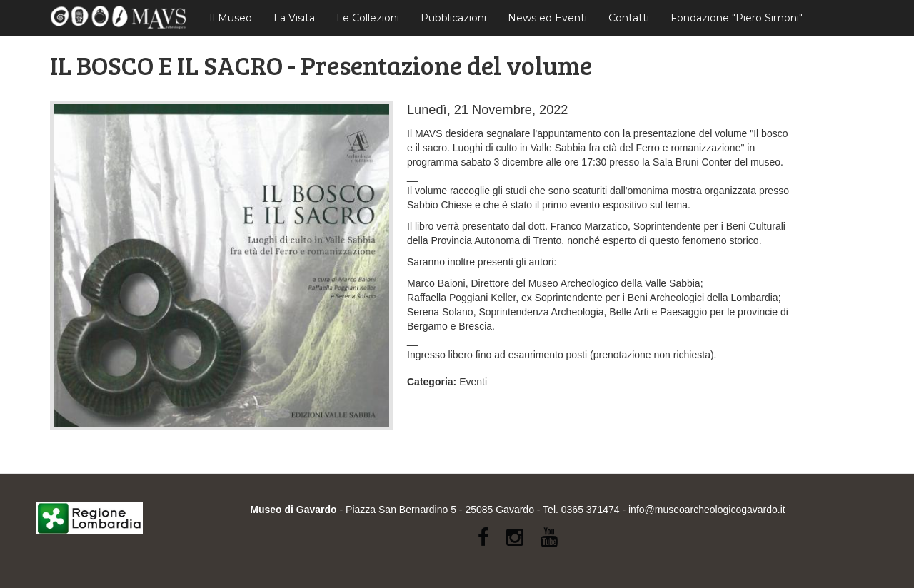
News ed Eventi (547, 18)
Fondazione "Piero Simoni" (737, 18)
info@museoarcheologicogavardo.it (707, 510)
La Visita (294, 18)
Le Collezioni (368, 18)
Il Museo (231, 18)
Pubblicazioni (453, 18)
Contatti (629, 18)
